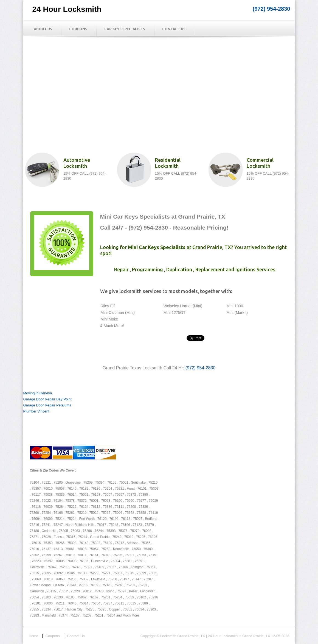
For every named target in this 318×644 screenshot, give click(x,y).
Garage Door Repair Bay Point (47, 399)
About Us (43, 29)
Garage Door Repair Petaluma (47, 405)
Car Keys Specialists (125, 29)
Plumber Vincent (36, 411)
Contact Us (174, 29)
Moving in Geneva (38, 393)
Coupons (78, 29)
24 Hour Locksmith (67, 9)
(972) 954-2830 (271, 9)
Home (34, 636)
